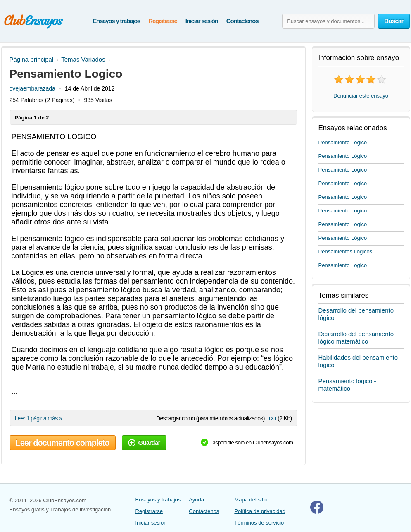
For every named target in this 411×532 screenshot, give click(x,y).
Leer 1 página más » (38, 418)
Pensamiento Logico (343, 142)
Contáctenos (242, 21)
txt (272, 418)
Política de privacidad (260, 511)
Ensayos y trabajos (116, 21)
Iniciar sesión (202, 21)
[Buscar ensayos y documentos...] (328, 21)
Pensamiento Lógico (343, 156)
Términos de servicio (259, 523)
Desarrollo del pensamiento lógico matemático (356, 338)
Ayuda (196, 500)
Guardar (144, 443)
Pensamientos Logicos (346, 252)
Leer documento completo (63, 443)
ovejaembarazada (32, 88)
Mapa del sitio (251, 500)
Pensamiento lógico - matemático (347, 385)
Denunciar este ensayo (361, 96)
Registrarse (163, 21)
